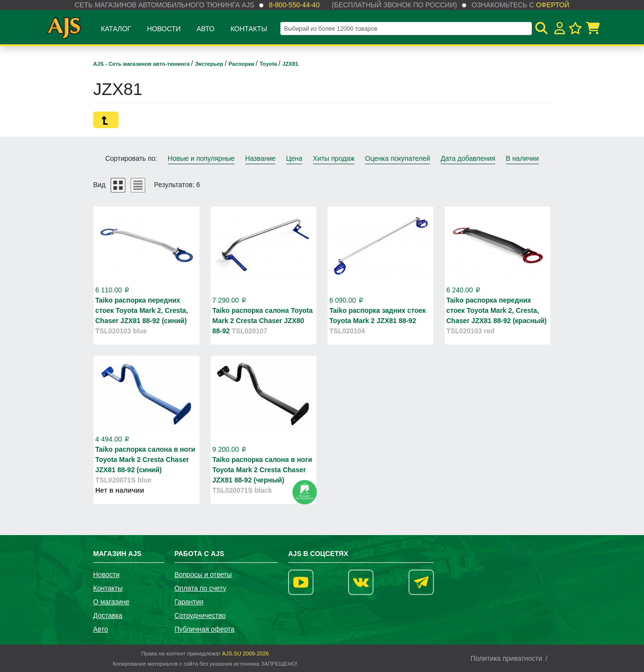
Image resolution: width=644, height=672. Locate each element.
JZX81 (290, 64)
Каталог (116, 29)
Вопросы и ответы (203, 575)
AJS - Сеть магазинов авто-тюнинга (142, 64)
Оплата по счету (200, 588)
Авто (205, 29)
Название (261, 158)
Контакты (249, 29)
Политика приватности (506, 658)
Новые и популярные (201, 158)
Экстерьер (210, 64)
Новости (164, 29)
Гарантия (189, 602)
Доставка (108, 615)
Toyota (269, 64)
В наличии (523, 158)
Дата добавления (468, 158)
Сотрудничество (200, 615)
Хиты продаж (334, 158)
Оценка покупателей (398, 158)
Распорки (242, 64)
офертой (552, 5)
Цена (294, 158)
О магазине (111, 602)
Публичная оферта (205, 629)
